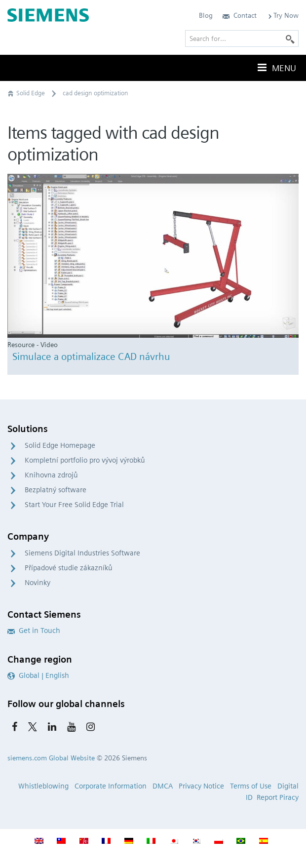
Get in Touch (34, 631)
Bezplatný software (56, 490)
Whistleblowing (43, 786)
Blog (206, 15)
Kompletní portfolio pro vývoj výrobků (85, 460)
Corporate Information (111, 786)
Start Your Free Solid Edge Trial (74, 505)
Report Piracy (278, 797)
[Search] (290, 39)
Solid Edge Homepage (60, 445)
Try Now (283, 15)
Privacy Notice (201, 786)
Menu (276, 68)
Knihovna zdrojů (51, 475)
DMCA (163, 786)
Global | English (38, 675)
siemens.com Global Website (51, 758)
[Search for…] (242, 39)
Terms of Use (251, 786)
